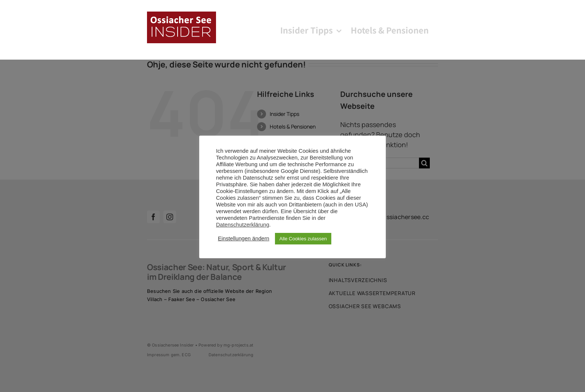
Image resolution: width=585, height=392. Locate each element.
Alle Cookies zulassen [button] (303, 239)
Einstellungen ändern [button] (244, 238)
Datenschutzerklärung (243, 225)
